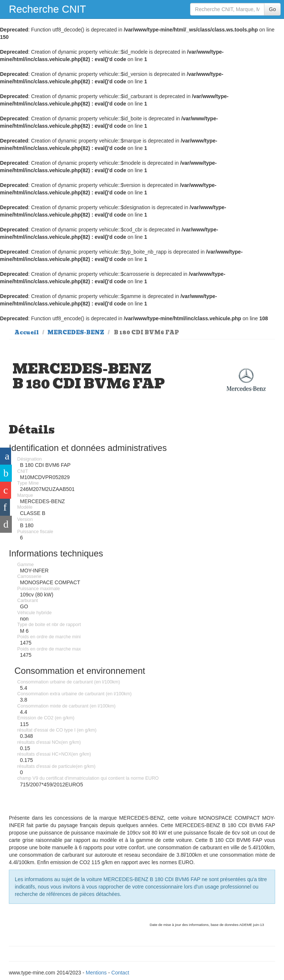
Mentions (96, 973)
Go (272, 9)
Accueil (27, 332)
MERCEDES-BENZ (76, 332)
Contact (120, 973)
